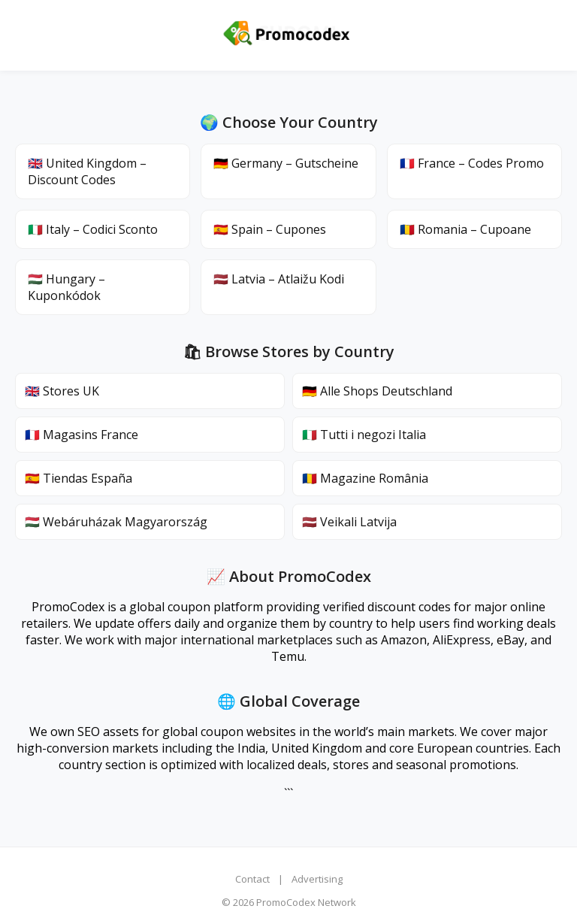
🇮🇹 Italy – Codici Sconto (93, 229)
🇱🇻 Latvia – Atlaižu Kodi (279, 279)
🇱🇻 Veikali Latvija (349, 522)
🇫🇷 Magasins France (82, 435)
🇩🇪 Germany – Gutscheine (286, 163)
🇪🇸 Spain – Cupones (270, 229)
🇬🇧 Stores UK (62, 391)
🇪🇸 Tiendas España (79, 478)
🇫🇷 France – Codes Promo (472, 163)
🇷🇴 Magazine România (365, 478)
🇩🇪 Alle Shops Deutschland (377, 391)
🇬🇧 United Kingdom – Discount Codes (87, 171)
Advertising (317, 879)
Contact (252, 879)
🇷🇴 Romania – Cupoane (465, 229)
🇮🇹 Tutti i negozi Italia (364, 435)
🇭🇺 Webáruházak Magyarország (116, 522)
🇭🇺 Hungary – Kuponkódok (66, 287)
